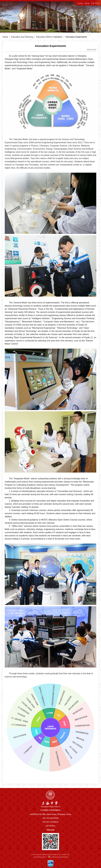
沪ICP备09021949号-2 (40, 857)
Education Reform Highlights (49, 37)
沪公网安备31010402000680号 (58, 857)
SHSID (80, 3)
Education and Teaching (22, 37)
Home (5, 37)
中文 (97, 3)
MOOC (87, 3)
